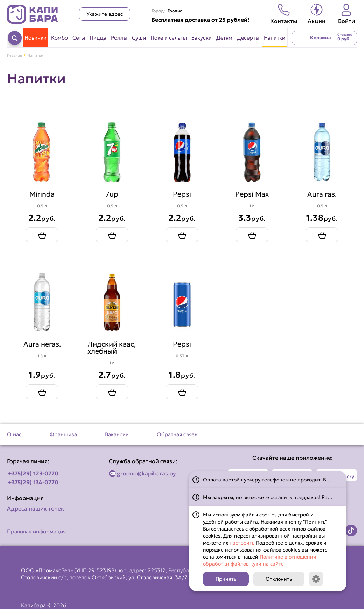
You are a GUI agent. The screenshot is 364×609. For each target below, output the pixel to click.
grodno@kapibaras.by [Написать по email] (146, 473)
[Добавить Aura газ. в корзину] (322, 235)
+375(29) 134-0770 (33, 482)
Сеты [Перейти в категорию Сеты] (79, 38)
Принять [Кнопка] (226, 579)
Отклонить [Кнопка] (279, 579)
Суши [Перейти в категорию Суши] (139, 38)
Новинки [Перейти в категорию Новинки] (36, 38)
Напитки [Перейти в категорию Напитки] (275, 38)
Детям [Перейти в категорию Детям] (224, 38)
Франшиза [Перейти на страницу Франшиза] (63, 434)
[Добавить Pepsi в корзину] (182, 235)
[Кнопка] (316, 579)
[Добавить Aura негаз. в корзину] (42, 392)
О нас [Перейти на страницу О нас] (14, 434)
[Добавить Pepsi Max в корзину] (252, 235)
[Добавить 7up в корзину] (112, 235)
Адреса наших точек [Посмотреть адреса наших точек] (36, 508)
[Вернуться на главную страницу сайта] (33, 14)
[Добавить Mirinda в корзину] (42, 235)
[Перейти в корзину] (324, 38)
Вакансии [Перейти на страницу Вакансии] (117, 434)
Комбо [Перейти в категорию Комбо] (59, 38)
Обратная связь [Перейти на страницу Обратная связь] (177, 434)
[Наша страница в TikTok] (351, 531)
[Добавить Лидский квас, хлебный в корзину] (112, 392)
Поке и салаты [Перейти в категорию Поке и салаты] (169, 38)
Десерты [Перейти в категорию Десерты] (248, 38)
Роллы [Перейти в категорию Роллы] (119, 38)
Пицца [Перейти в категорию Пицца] (98, 38)
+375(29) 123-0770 (33, 473)
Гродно (175, 11)
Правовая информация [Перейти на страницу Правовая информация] (36, 531)
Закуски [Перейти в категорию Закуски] (202, 38)
